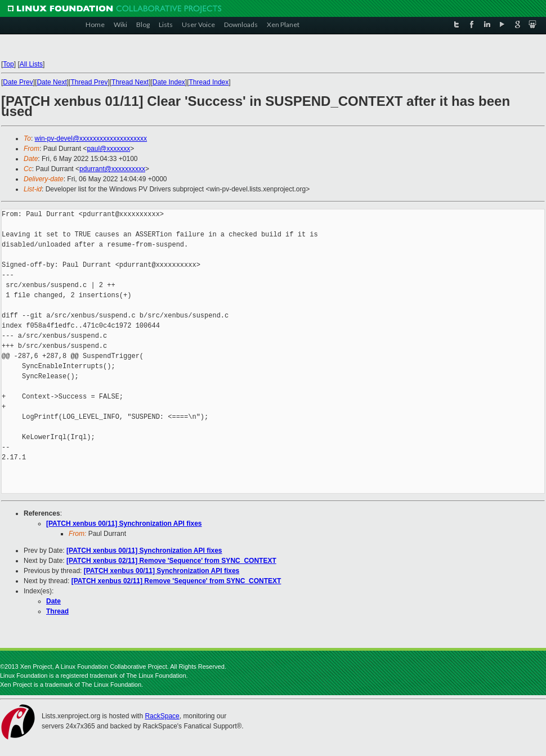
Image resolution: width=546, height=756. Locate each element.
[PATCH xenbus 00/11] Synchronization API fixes (124, 524)
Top (8, 64)
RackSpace (162, 716)
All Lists (31, 64)
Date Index (169, 82)
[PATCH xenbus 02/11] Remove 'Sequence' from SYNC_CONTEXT (171, 561)
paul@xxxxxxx (108, 149)
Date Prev (18, 82)
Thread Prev (89, 82)
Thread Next (130, 82)
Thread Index (209, 82)
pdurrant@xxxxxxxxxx (112, 169)
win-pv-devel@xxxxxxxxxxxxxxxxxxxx (91, 138)
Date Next (52, 82)
